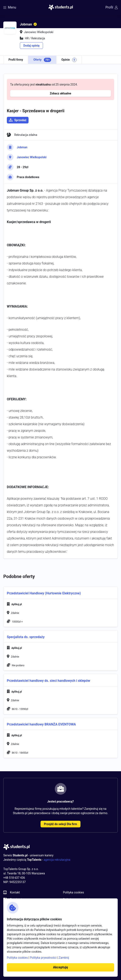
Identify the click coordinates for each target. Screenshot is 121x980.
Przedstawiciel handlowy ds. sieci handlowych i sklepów (49, 681)
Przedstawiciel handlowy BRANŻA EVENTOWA (41, 724)
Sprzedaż (20, 120)
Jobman (22, 147)
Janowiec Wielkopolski (32, 157)
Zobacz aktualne (61, 93)
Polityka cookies (74, 892)
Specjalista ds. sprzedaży (26, 637)
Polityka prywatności (43, 958)
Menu (10, 7)
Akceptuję (60, 967)
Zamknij (64, 958)
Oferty (42, 60)
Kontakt (15, 892)
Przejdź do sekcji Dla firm (61, 824)
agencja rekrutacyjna (57, 860)
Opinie (69, 60)
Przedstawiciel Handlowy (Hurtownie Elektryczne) (44, 593)
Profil (112, 7)
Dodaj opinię (31, 46)
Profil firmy (16, 60)
